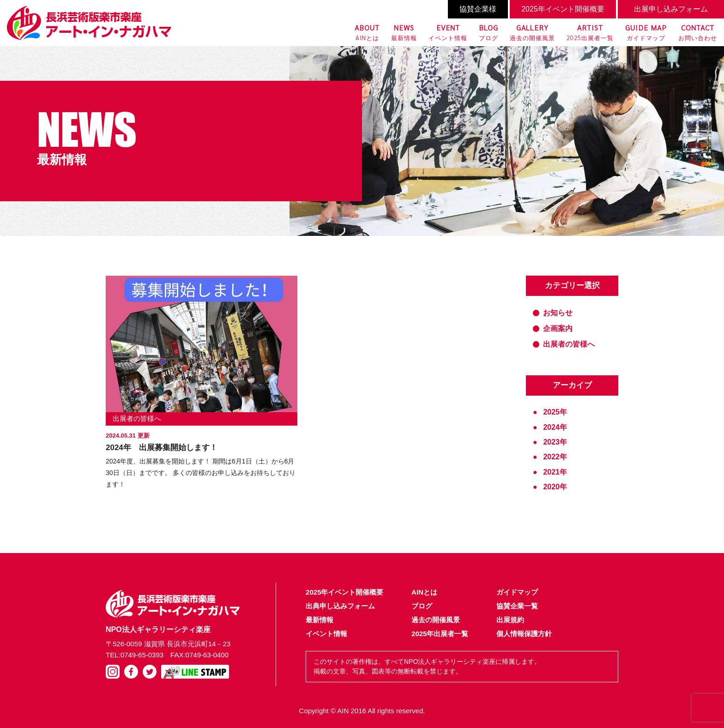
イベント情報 (448, 32)
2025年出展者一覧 (440, 634)
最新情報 (404, 32)
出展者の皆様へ (137, 418)
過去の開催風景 (532, 32)
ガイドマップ (646, 32)
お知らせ (558, 313)
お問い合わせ (698, 32)
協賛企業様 (478, 9)
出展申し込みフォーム (671, 9)
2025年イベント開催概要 (563, 9)
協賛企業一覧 (517, 606)
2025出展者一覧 (590, 32)
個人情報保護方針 (524, 634)
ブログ (489, 32)
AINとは (367, 32)
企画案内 (558, 328)
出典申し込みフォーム (340, 606)
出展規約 (510, 620)
